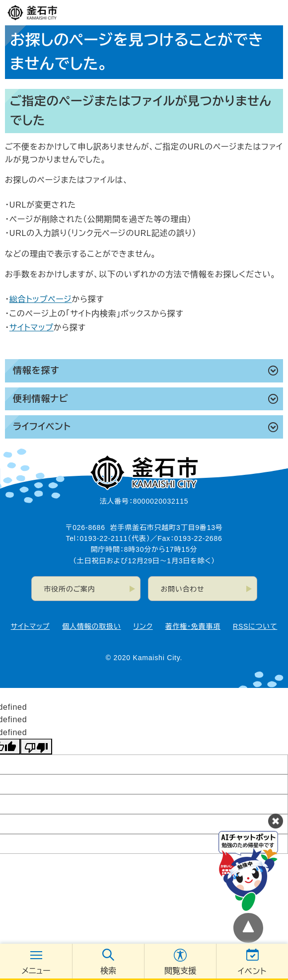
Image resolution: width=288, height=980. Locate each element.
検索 (108, 971)
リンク (143, 626)
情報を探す (36, 371)
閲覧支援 (180, 971)
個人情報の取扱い (91, 626)
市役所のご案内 (70, 589)
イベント (252, 971)
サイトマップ (32, 328)
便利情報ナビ (41, 399)
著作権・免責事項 (193, 626)
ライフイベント (42, 427)
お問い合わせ (183, 589)
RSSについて (255, 626)
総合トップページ (41, 299)
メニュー (36, 971)
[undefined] (36, 747)
